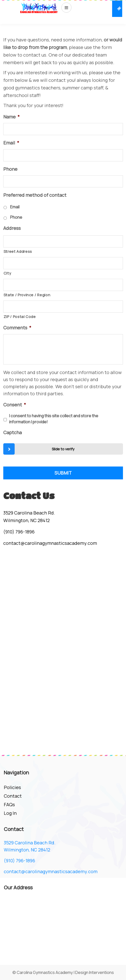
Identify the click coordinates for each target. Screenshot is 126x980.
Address (12, 228)
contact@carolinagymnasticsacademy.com (50, 543)
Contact (13, 796)
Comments (17, 328)
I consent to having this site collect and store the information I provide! (54, 419)
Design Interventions (95, 972)
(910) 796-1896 (19, 532)
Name (11, 117)
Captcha (12, 433)
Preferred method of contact (35, 195)
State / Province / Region (27, 295)
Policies (12, 787)
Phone (10, 169)
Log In (10, 813)
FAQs (9, 804)
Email (11, 143)
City (7, 273)
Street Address (18, 251)
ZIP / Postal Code (20, 316)
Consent (15, 405)
